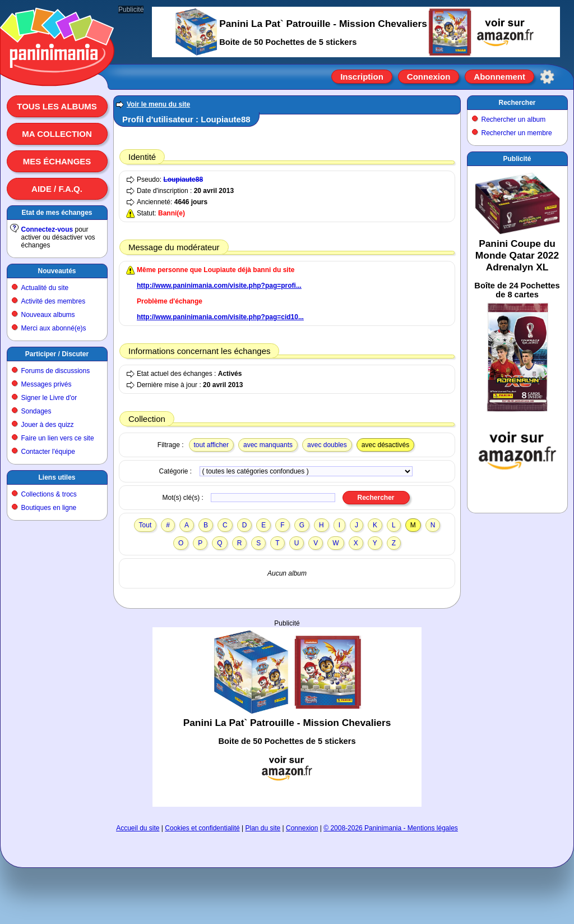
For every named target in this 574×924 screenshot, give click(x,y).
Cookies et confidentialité (202, 828)
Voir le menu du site (158, 104)
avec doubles (327, 445)
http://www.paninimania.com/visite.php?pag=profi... (219, 286)
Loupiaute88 (183, 180)
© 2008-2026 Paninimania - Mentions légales (391, 828)
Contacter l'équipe (48, 452)
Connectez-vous (47, 229)
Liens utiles (57, 477)
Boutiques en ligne (49, 508)
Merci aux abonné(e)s (54, 328)
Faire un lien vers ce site (58, 438)
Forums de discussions (56, 371)
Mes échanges (57, 161)
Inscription (362, 77)
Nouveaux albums (48, 315)
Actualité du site (45, 288)
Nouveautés (57, 271)
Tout (145, 525)
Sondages (36, 411)
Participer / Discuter (57, 354)
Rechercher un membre (517, 133)
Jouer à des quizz (48, 425)
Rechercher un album (514, 119)
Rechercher (517, 103)
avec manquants (268, 445)
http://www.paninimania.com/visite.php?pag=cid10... (220, 317)
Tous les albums (57, 106)
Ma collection (57, 134)
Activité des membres (54, 301)
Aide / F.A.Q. (57, 189)
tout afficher (211, 445)
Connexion (429, 77)
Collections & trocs (49, 494)
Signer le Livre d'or (49, 398)
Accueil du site (138, 828)
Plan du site (263, 828)
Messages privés (47, 384)
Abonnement (499, 77)
